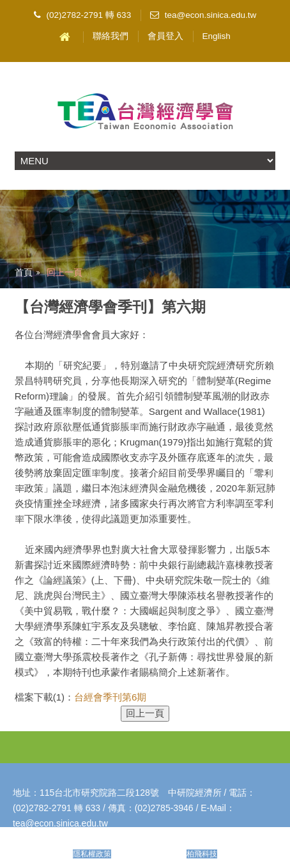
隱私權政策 (92, 854)
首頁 (24, 272)
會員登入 (165, 36)
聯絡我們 (111, 36)
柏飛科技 (202, 854)
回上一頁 (65, 272)
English (217, 36)
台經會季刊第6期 (110, 697)
